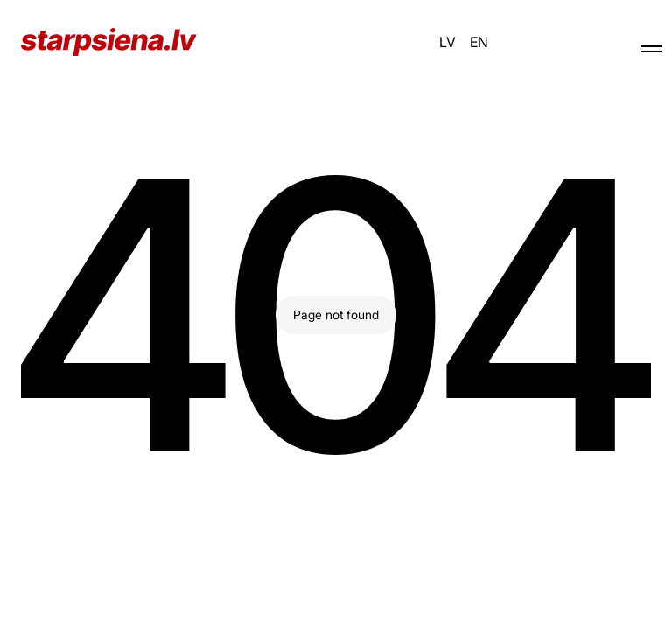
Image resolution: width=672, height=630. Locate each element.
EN (479, 42)
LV (448, 42)
